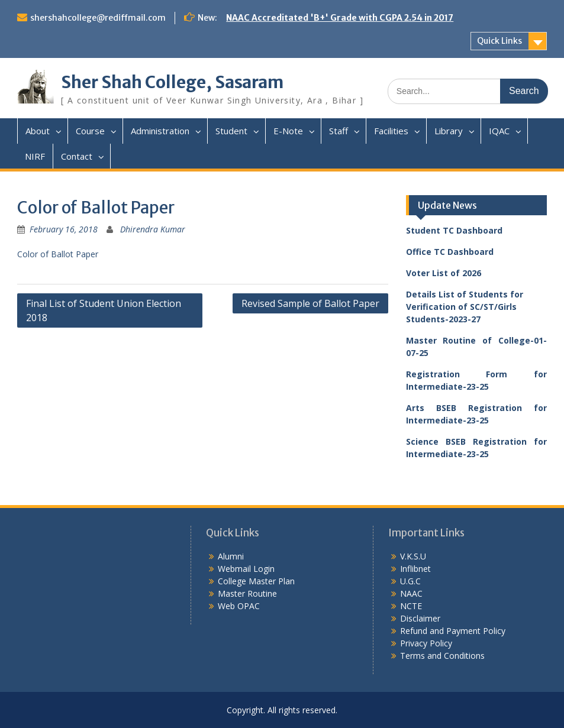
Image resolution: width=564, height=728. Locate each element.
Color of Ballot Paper (58, 254)
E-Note (288, 131)
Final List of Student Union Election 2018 (104, 310)
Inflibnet (415, 569)
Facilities (391, 131)
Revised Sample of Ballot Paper (310, 303)
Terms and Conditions (442, 656)
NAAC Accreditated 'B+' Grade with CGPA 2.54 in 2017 (340, 18)
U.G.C (410, 581)
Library (449, 131)
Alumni (231, 556)
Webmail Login (246, 569)
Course (90, 131)
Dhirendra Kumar (153, 229)
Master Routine (247, 593)
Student (231, 131)
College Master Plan (256, 581)
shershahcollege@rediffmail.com (98, 18)
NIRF (35, 156)
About (38, 131)
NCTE (411, 606)
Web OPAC (239, 606)
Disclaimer (420, 618)
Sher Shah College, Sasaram (172, 82)
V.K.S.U (413, 556)
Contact (77, 156)
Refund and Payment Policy (453, 631)
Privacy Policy (426, 643)
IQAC (499, 131)
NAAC (411, 593)
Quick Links (499, 41)
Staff (339, 131)
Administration (160, 131)
